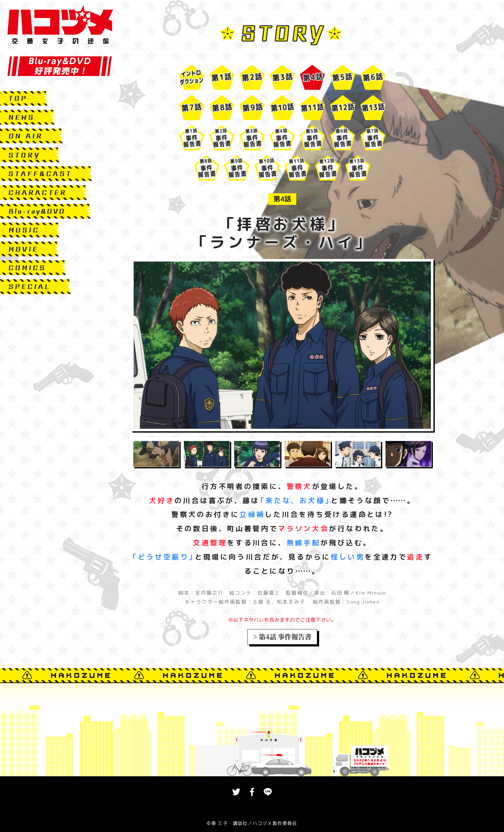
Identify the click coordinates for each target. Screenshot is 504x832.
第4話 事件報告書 (285, 636)
